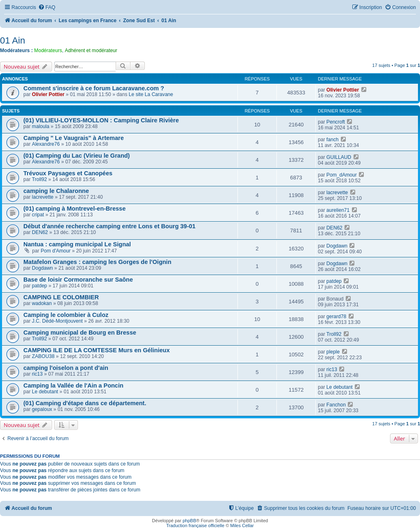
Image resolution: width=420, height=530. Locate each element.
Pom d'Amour (56, 251)
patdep (40, 286)
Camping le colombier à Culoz (66, 315)
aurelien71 (338, 210)
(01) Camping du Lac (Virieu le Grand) (76, 156)
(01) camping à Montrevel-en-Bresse (74, 209)
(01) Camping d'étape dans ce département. (85, 403)
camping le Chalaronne (56, 191)
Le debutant (45, 392)
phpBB (189, 521)
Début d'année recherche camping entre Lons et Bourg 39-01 (110, 226)
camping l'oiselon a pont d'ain (66, 368)
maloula (41, 126)
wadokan (42, 303)
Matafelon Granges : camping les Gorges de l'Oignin (97, 262)
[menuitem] (47, 8)
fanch (333, 140)
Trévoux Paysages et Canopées (68, 173)
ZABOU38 (43, 356)
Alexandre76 (46, 144)
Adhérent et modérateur (91, 50)
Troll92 (40, 179)
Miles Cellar (242, 525)
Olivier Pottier (48, 94)
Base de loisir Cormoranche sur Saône (78, 280)
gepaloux (42, 409)
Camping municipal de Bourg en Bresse (80, 333)
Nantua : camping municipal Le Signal (77, 244)
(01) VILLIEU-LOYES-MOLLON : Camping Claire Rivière (101, 120)
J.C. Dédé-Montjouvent (57, 321)
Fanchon (336, 405)
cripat (38, 215)
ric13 (37, 374)
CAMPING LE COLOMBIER (61, 297)
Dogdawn (337, 246)
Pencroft (336, 122)
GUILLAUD (339, 157)
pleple (333, 352)
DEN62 (40, 232)
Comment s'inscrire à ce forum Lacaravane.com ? (94, 88)
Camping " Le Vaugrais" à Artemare (74, 138)
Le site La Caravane (151, 94)
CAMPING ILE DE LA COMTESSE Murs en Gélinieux (97, 350)
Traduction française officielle (195, 525)
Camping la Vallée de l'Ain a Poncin (73, 385)
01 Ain (13, 40)
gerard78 (336, 317)
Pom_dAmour (342, 175)
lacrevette (43, 197)
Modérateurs (48, 50)
